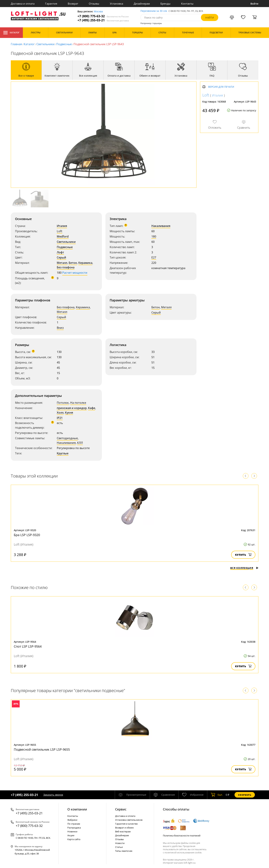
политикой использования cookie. (183, 852)
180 (154, 236)
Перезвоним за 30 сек (154, 11)
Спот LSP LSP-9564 (28, 646)
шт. (217, 795)
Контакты (187, 4)
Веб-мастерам (123, 831)
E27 (154, 257)
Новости (120, 843)
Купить (243, 555)
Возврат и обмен (124, 828)
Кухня (69, 413)
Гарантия (51, 4)
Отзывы (94, 4)
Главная (16, 44)
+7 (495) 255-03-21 (103, 20)
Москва (98, 12)
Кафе (92, 408)
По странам (74, 824)
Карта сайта (74, 839)
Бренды (165, 4)
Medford (63, 236)
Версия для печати (221, 87)
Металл (62, 263)
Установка (116, 4)
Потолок (63, 403)
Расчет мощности (75, 273)
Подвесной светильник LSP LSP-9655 (42, 749)
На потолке (78, 403)
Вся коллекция (244, 568)
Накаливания (161, 226)
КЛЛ (80, 443)
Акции (71, 835)
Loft (60, 231)
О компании (77, 809)
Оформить (245, 795)
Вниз (60, 328)
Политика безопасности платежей (182, 836)
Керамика (85, 263)
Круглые (63, 453)
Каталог (11, 33)
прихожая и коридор (72, 408)
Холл (60, 413)
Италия (62, 226)
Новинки (72, 831)
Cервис (121, 809)
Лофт (60, 252)
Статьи (119, 847)
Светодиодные (67, 438)
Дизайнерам (142, 4)
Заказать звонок (53, 795)
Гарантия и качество (126, 824)
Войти (254, 4)
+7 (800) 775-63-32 (103, 16)
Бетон (73, 263)
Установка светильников (129, 820)
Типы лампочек (124, 851)
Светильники (45, 44)
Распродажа (74, 828)
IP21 (60, 418)
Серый (61, 257)
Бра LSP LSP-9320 (27, 535)
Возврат (73, 4)
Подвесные (64, 44)
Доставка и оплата (23, 4)
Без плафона (66, 267)
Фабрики (72, 820)
